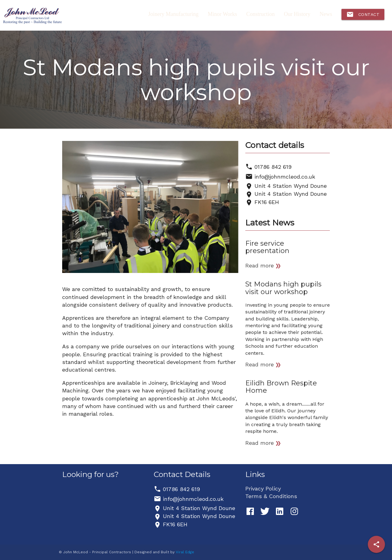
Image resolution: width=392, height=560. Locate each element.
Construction (260, 14)
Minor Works (222, 14)
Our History (297, 14)
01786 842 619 (273, 167)
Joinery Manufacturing (173, 14)
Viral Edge (185, 552)
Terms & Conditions (271, 496)
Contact (363, 14)
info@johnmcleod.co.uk (285, 177)
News (326, 14)
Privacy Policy (263, 488)
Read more (260, 265)
